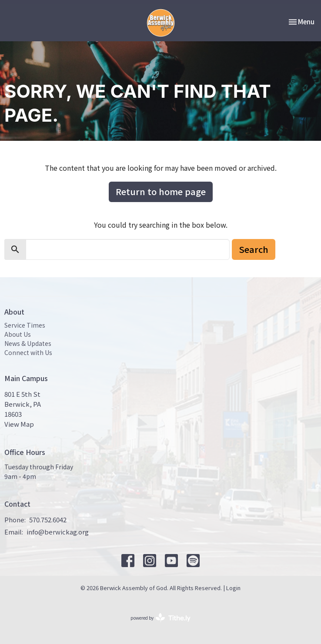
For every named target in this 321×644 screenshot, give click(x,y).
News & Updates (28, 343)
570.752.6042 (48, 520)
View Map (19, 424)
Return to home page (161, 191)
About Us (18, 334)
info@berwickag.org (58, 532)
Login (233, 588)
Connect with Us (28, 352)
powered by (160, 618)
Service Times (25, 325)
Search (254, 249)
